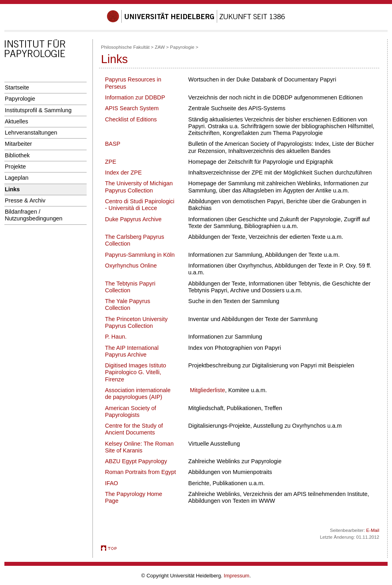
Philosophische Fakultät (125, 47)
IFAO (112, 483)
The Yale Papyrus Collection (128, 304)
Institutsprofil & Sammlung (38, 110)
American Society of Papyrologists (131, 411)
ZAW (160, 47)
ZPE (111, 162)
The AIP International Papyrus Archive (132, 351)
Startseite (17, 87)
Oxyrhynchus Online (131, 266)
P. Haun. (116, 337)
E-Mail (373, 530)
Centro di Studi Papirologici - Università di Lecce (140, 205)
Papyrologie (20, 99)
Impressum (237, 576)
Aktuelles (16, 121)
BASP (113, 144)
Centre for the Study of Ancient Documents (134, 429)
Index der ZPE (123, 173)
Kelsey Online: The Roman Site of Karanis (139, 447)
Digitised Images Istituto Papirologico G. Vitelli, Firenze (136, 372)
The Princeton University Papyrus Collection (136, 322)
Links (12, 189)
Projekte (15, 167)
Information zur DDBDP (135, 97)
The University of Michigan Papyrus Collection (139, 187)
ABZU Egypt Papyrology (136, 461)
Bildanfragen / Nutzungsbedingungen (34, 215)
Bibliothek (17, 155)
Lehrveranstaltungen (31, 133)
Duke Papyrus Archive (133, 219)
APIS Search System (132, 108)
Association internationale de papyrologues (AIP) (138, 394)
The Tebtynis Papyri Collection (130, 287)
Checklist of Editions (131, 119)
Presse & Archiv (25, 200)
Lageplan (17, 178)
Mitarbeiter (18, 144)
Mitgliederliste (208, 390)
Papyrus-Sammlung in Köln (140, 255)
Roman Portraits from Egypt (141, 472)
